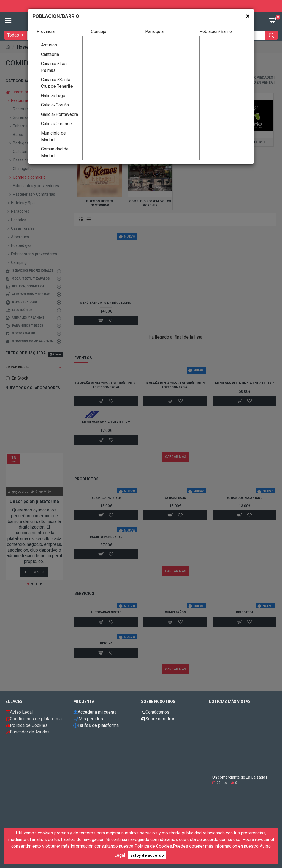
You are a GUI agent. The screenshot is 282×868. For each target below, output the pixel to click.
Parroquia (154, 32)
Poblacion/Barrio (216, 32)
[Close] (248, 16)
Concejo (99, 32)
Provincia (46, 32)
